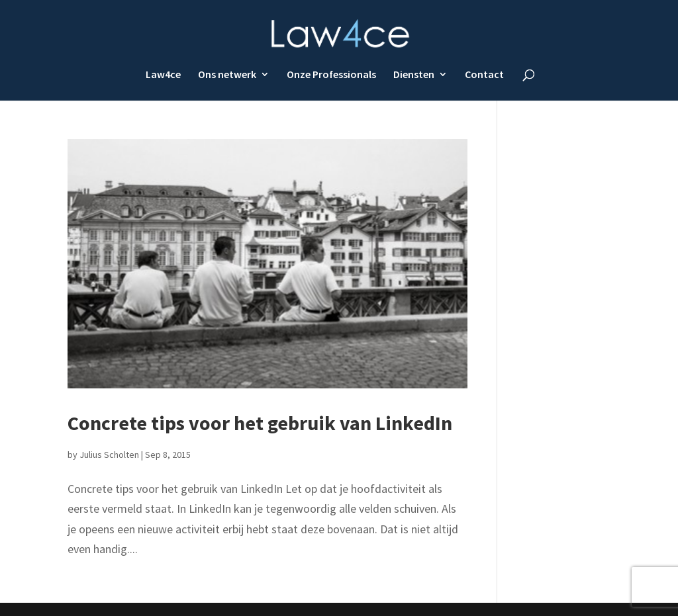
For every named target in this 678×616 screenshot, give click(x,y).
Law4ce (163, 75)
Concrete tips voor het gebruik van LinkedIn (260, 423)
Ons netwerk (227, 75)
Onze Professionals (331, 75)
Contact (484, 75)
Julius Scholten (109, 455)
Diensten (414, 75)
